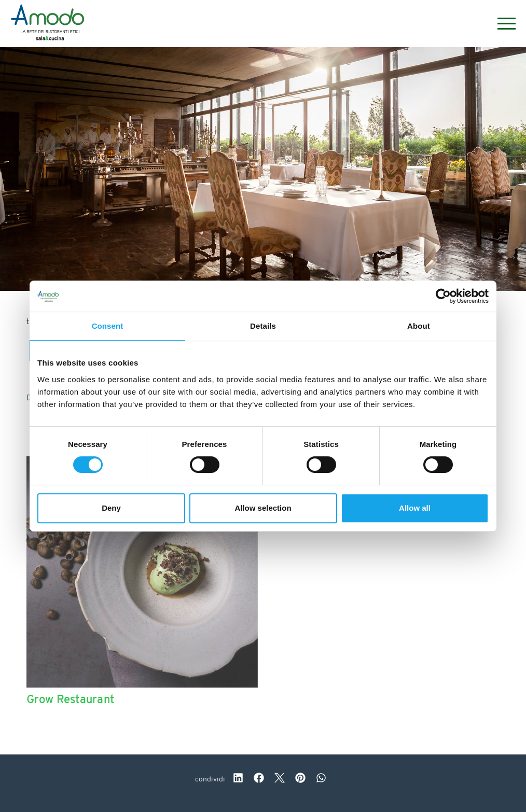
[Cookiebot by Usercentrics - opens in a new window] (443, 296)
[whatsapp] (321, 779)
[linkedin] (238, 779)
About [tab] (419, 326)
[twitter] (280, 779)
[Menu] (501, 24)
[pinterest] (300, 779)
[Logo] (47, 24)
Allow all (415, 508)
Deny (111, 508)
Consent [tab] (108, 326)
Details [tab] (263, 326)
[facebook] (259, 779)
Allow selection (263, 508)
